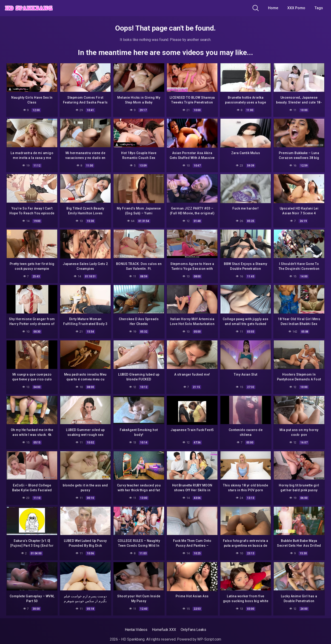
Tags (319, 8)
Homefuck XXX (164, 629)
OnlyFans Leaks (193, 629)
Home (273, 8)
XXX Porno (296, 8)
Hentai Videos (136, 629)
